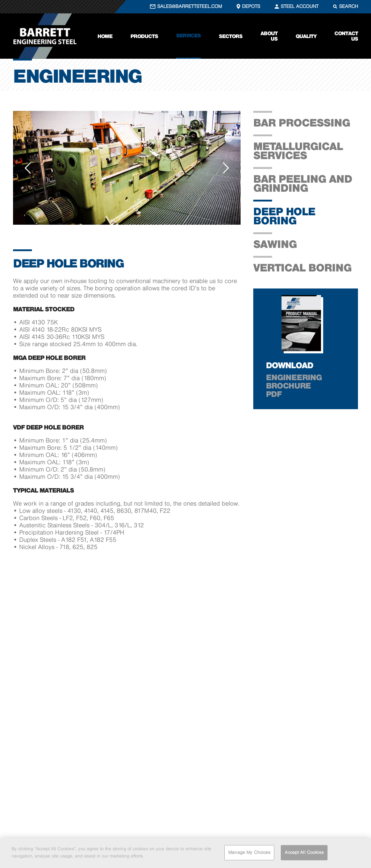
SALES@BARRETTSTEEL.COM (190, 6)
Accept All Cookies (304, 854)
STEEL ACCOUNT (300, 6)
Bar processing (302, 122)
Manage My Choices (249, 854)
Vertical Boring (302, 267)
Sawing (275, 244)
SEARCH (349, 6)
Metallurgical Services (298, 151)
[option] (127, 168)
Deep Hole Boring (284, 216)
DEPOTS (251, 6)
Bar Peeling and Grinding (303, 183)
